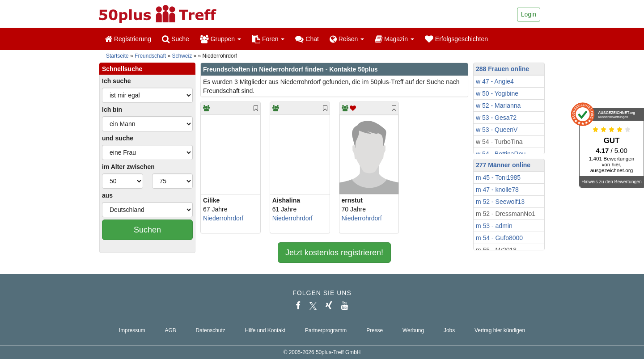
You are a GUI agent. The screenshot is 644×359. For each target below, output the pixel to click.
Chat (307, 39)
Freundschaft (150, 56)
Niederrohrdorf (223, 218)
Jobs (449, 330)
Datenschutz (211, 330)
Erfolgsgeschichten (456, 39)
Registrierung (128, 39)
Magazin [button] (394, 39)
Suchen (147, 230)
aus (107, 195)
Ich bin (112, 110)
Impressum (132, 330)
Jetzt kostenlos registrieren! (334, 253)
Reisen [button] (347, 39)
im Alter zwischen (128, 167)
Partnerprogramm (326, 330)
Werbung (413, 330)
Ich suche (117, 81)
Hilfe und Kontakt (265, 330)
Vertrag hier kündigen (500, 330)
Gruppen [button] (220, 39)
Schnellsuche (122, 69)
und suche (118, 138)
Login (529, 14)
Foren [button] (268, 39)
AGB (171, 330)
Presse (375, 330)
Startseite (117, 56)
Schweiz (182, 56)
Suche (176, 39)
